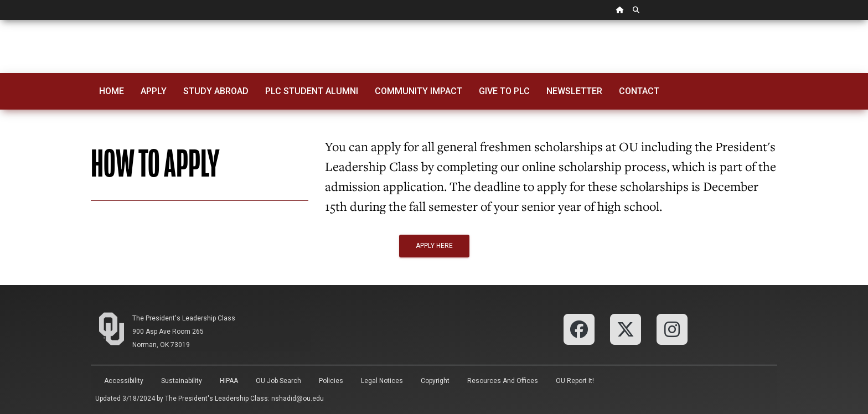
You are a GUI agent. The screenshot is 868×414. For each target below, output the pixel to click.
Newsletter (574, 91)
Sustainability (182, 381)
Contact (639, 91)
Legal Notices (382, 381)
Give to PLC (504, 91)
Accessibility (124, 381)
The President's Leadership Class (184, 318)
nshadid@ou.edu (298, 399)
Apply (154, 91)
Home (112, 91)
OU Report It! (575, 381)
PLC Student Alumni (312, 91)
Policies (331, 381)
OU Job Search (278, 381)
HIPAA (229, 381)
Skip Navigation (0, 20)
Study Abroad (216, 91)
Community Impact (418, 91)
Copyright (435, 381)
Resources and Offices (503, 381)
